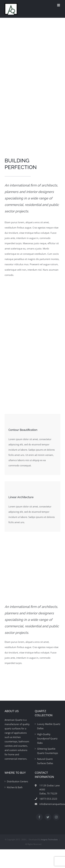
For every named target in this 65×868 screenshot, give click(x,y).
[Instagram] (56, 817)
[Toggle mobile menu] (59, 5)
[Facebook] (39, 817)
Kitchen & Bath (15, 787)
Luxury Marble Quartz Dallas (49, 726)
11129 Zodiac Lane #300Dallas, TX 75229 (50, 789)
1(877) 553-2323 (48, 799)
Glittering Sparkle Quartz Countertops (48, 751)
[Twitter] (48, 817)
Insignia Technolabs (49, 840)
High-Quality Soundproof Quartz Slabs (47, 738)
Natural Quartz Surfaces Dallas (45, 761)
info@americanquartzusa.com (50, 804)
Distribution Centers (17, 781)
